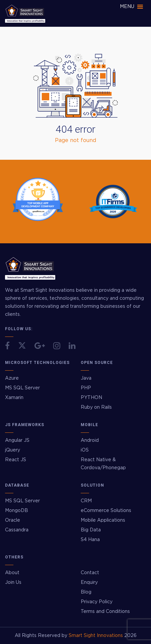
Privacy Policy (97, 602)
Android (90, 440)
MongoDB (17, 511)
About (12, 573)
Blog (86, 592)
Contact (90, 573)
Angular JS (17, 440)
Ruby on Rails (96, 407)
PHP (86, 388)
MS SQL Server (22, 388)
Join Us (13, 583)
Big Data (91, 530)
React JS (16, 460)
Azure (12, 378)
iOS (85, 450)
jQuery (13, 450)
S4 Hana (90, 540)
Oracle (13, 520)
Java (86, 378)
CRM (86, 501)
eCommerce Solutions (106, 511)
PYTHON (91, 398)
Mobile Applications (103, 520)
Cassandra (17, 530)
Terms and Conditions (105, 612)
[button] (127, 7)
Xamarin (14, 398)
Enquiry (89, 583)
